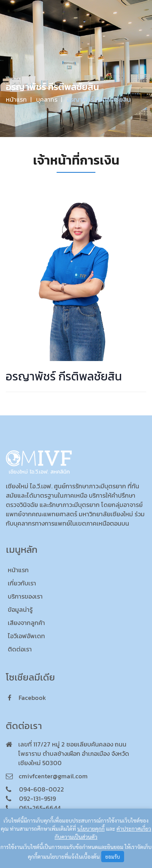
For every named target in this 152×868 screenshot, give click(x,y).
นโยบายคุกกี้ (91, 828)
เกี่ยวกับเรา (22, 583)
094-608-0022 (41, 789)
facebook (27, 698)
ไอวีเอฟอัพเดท (26, 636)
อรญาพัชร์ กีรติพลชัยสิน (99, 99)
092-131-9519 (37, 799)
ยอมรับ (113, 857)
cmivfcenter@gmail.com (53, 776)
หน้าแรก (16, 99)
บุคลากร (47, 99)
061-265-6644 (40, 808)
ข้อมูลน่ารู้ (20, 609)
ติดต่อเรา (20, 649)
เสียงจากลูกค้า (26, 623)
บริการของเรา (25, 596)
